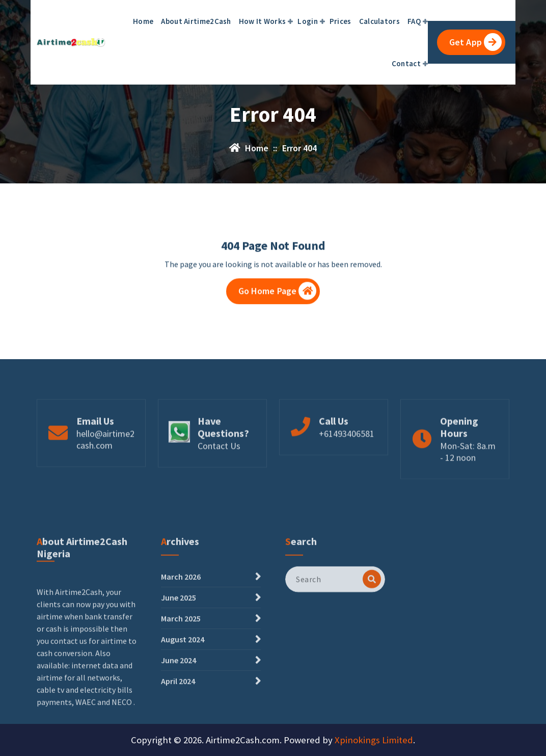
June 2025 (179, 653)
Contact (406, 63)
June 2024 (179, 715)
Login (308, 21)
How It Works (263, 21)
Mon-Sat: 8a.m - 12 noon (468, 476)
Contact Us (219, 470)
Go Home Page (278, 294)
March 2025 (181, 673)
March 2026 (181, 632)
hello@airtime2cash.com (105, 464)
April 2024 (178, 736)
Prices (340, 21)
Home (143, 21)
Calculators (379, 21)
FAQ (414, 21)
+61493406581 (347, 458)
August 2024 (183, 694)
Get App (475, 42)
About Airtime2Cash (196, 21)
